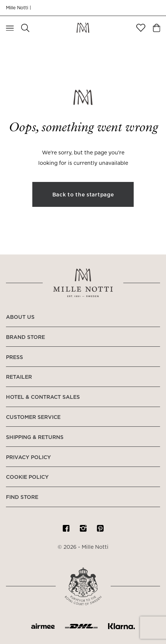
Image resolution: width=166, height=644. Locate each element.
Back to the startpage (83, 195)
